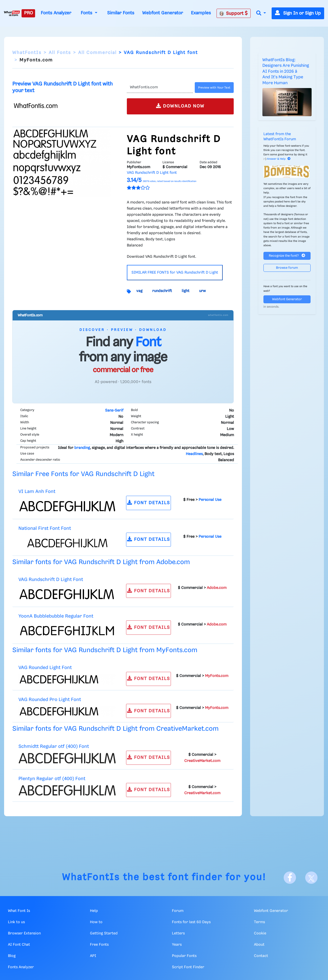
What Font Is (19, 911)
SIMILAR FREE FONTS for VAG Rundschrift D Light (175, 273)
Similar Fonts (121, 13)
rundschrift (162, 291)
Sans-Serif (114, 411)
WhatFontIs (27, 53)
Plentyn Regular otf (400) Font (52, 779)
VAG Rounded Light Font (45, 668)
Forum (178, 911)
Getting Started (104, 933)
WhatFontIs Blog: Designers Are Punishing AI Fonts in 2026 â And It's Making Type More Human (286, 72)
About (259, 945)
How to (96, 922)
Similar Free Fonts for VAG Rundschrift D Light (83, 474)
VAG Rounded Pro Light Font (50, 700)
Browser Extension (24, 933)
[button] (261, 13)
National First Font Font (45, 528)
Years (177, 945)
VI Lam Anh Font (37, 492)
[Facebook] (290, 878)
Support (233, 13)
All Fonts (60, 53)
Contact (261, 956)
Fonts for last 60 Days (191, 922)
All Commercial (97, 53)
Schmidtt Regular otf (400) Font (54, 746)
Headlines (194, 454)
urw (202, 291)
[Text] (160, 88)
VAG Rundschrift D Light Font (51, 580)
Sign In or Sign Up (298, 13)
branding (82, 448)
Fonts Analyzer (56, 13)
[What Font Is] (12, 13)
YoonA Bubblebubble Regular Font (56, 616)
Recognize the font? (287, 256)
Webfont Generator (163, 13)
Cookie (260, 933)
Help (94, 911)
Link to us (16, 922)
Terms (259, 922)
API (93, 956)
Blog (12, 956)
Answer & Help (279, 159)
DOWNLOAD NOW (180, 106)
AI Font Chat (19, 945)
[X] (311, 878)
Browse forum (287, 268)
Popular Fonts (184, 956)
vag (139, 291)
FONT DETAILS (149, 503)
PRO (28, 13)
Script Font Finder (188, 967)
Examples (201, 13)
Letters (178, 933)
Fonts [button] (87, 13)
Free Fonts (99, 945)
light (186, 291)
